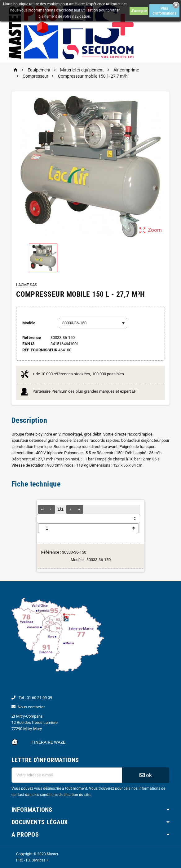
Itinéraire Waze (48, 742)
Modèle (29, 323)
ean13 (28, 344)
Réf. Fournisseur (40, 350)
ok (146, 775)
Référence (32, 338)
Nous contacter (31, 707)
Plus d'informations (164, 11)
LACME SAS (27, 285)
